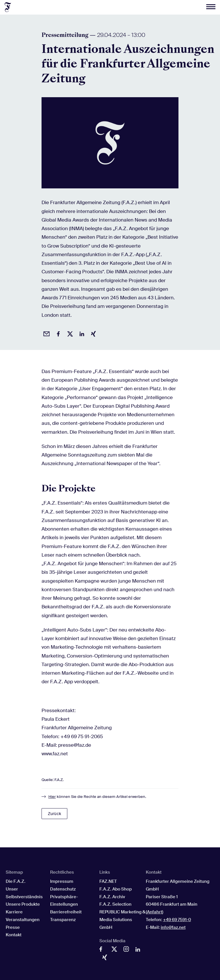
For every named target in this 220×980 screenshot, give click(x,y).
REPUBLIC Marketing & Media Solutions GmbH (122, 920)
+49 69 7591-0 (177, 920)
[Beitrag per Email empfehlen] (46, 333)
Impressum (62, 881)
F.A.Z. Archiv (112, 897)
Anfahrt (155, 912)
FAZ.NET (108, 881)
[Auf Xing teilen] (93, 333)
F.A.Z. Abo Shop (116, 889)
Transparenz (63, 920)
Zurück (54, 814)
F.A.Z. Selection (115, 904)
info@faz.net (173, 927)
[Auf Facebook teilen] (57, 333)
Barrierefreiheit (66, 912)
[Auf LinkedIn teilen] (81, 333)
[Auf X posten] (69, 333)
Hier (52, 797)
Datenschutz (63, 889)
